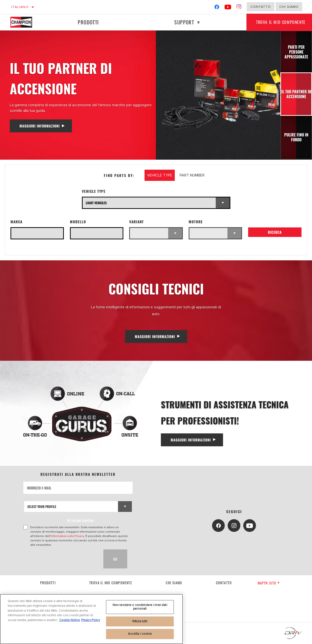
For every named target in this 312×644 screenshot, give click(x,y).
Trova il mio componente (111, 583)
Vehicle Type (94, 191)
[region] (91, 619)
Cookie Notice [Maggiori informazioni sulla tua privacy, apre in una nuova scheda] (70, 620)
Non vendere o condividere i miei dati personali (140, 607)
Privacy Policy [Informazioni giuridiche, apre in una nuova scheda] (91, 620)
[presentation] (60, 559)
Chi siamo (174, 583)
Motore (196, 222)
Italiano (20, 7)
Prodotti (88, 22)
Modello (78, 222)
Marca (16, 222)
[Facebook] (217, 8)
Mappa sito (269, 583)
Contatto (261, 7)
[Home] (25, 22)
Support (184, 22)
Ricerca (275, 232)
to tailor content (81, 521)
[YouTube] (228, 8)
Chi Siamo (289, 7)
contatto (224, 583)
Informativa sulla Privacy (68, 536)
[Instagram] (239, 8)
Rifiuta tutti (140, 621)
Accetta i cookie (140, 634)
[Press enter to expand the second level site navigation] (199, 22)
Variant (136, 222)
